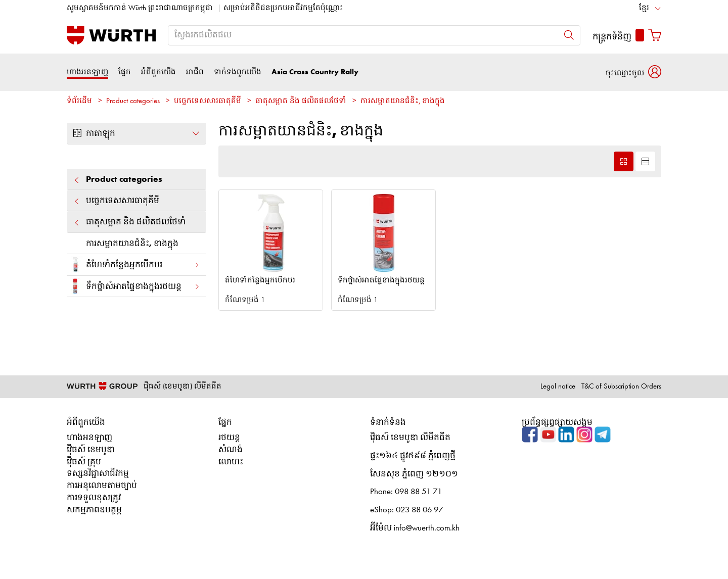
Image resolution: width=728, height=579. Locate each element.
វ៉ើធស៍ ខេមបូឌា (91, 450)
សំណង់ (231, 450)
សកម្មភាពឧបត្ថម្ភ (94, 510)
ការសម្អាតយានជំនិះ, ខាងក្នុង (403, 101)
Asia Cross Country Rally (315, 72)
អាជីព (195, 72)
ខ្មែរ (644, 8)
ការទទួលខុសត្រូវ (94, 498)
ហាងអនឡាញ (87, 72)
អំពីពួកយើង (158, 72)
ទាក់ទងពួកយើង (238, 72)
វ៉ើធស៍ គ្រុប (84, 462)
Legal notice (558, 387)
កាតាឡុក (136, 133)
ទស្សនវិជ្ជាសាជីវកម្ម (98, 474)
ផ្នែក (125, 72)
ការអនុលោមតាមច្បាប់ (102, 486)
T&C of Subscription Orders (621, 387)
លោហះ (231, 462)
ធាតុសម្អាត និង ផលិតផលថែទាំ (301, 101)
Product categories (133, 101)
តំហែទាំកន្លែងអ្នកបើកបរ (133, 264)
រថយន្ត (229, 438)
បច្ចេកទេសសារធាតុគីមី (208, 101)
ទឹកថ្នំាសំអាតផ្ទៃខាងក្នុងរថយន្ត (133, 286)
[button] (633, 72)
